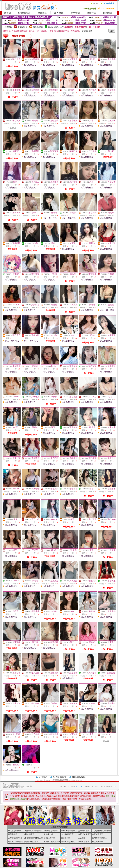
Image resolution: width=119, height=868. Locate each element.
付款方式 (91, 13)
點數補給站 (24, 13)
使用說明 (75, 13)
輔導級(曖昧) (38, 27)
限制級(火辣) (23, 27)
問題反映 (108, 13)
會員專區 (42, 13)
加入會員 (59, 13)
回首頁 (8, 13)
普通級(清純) (53, 27)
